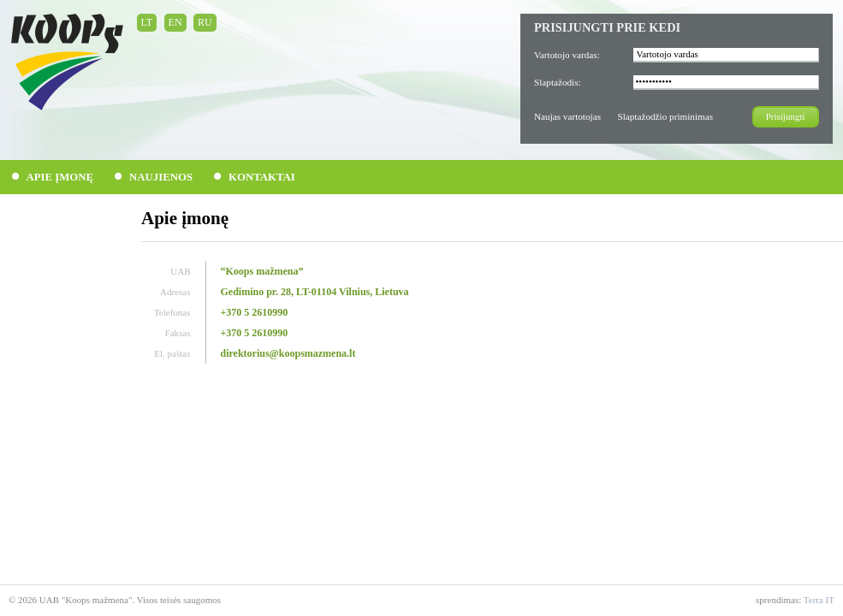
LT (147, 22)
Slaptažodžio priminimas (665, 116)
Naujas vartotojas (567, 116)
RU (205, 22)
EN (175, 22)
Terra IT (819, 600)
